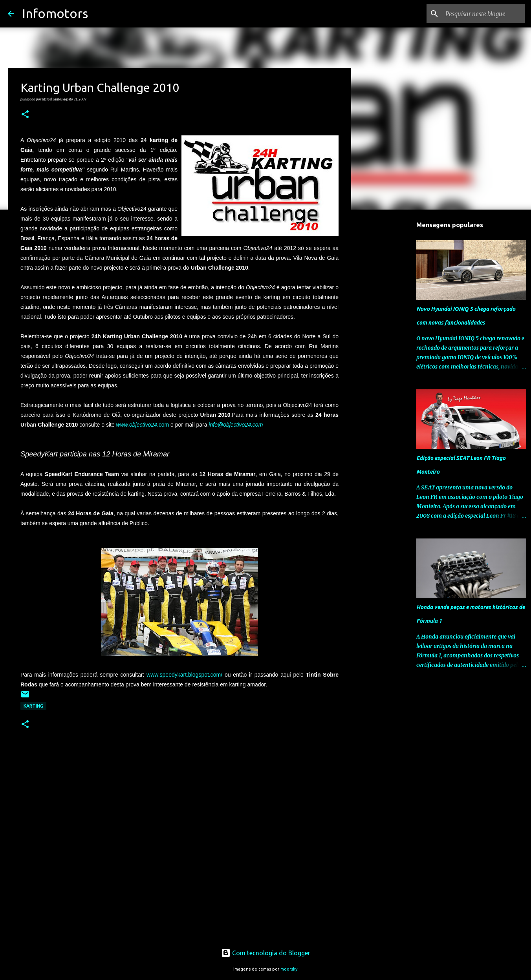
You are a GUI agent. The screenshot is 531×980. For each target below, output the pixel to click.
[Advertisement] (179, 874)
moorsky (289, 969)
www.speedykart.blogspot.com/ (184, 675)
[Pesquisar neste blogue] (483, 14)
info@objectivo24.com (236, 425)
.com (163, 425)
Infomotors (55, 13)
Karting (33, 706)
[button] (25, 115)
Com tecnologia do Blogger (266, 953)
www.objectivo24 (137, 425)
